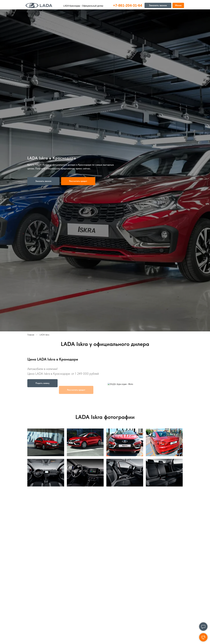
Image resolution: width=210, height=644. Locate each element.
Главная (31, 335)
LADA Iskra (44, 335)
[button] (43, 181)
